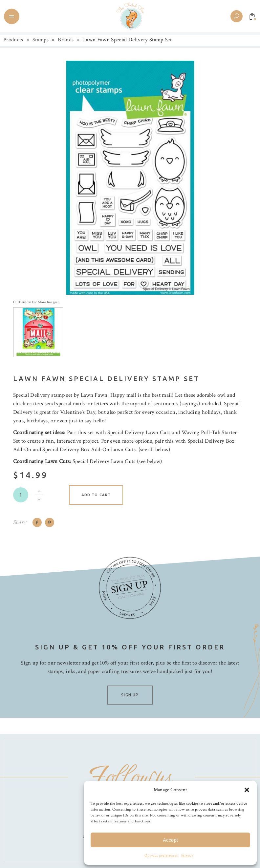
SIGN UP (130, 695)
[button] (247, 790)
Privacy (187, 855)
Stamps (41, 40)
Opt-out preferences (161, 855)
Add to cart (96, 495)
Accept (170, 840)
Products (13, 40)
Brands (66, 40)
